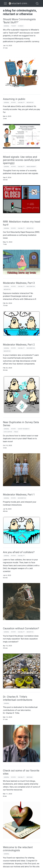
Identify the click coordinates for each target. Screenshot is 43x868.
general (6, 26)
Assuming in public (14, 99)
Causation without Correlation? (21, 628)
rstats (13, 103)
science (21, 26)
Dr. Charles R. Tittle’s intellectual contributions (18, 698)
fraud (16, 432)
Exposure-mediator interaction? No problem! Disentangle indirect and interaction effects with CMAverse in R (20, 296)
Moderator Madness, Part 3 (19, 283)
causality (21, 103)
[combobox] (37, 3)
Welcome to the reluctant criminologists (18, 849)
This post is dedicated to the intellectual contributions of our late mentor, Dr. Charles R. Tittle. (20, 710)
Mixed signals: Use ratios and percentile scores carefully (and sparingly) (21, 160)
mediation (30, 103)
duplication (8, 432)
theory (14, 26)
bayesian (30, 777)
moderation (31, 287)
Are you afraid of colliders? (19, 552)
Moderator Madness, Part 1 (19, 495)
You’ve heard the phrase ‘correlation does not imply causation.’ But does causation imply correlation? (21, 639)
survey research (24, 429)
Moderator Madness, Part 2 (19, 345)
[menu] (5, 3)
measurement (31, 167)
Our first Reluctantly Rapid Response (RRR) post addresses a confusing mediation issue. (21, 235)
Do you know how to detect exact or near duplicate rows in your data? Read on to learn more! (21, 439)
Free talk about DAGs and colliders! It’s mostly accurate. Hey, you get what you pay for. (21, 109)
